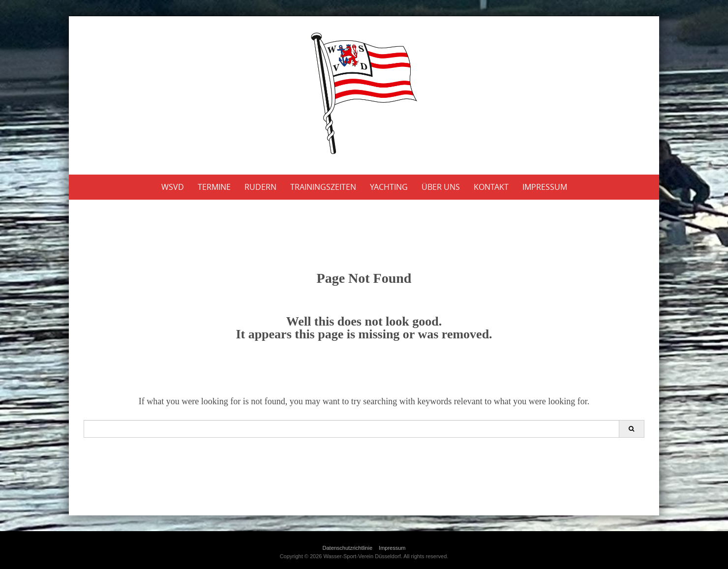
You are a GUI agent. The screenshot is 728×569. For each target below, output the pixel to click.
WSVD (173, 187)
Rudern (260, 187)
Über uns (441, 187)
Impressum (545, 187)
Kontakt (491, 187)
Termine (214, 187)
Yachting (389, 187)
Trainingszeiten (323, 187)
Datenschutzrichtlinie (348, 548)
